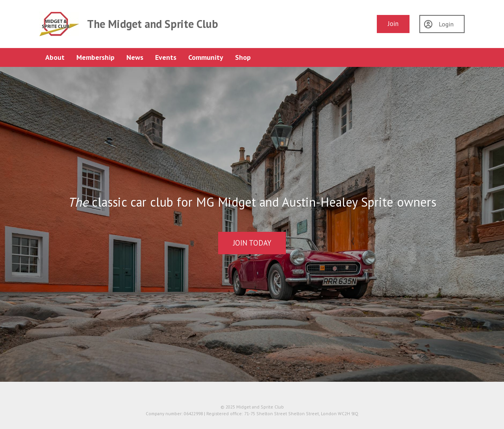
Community (206, 57)
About (55, 57)
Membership (95, 57)
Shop (243, 57)
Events (166, 57)
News (135, 57)
